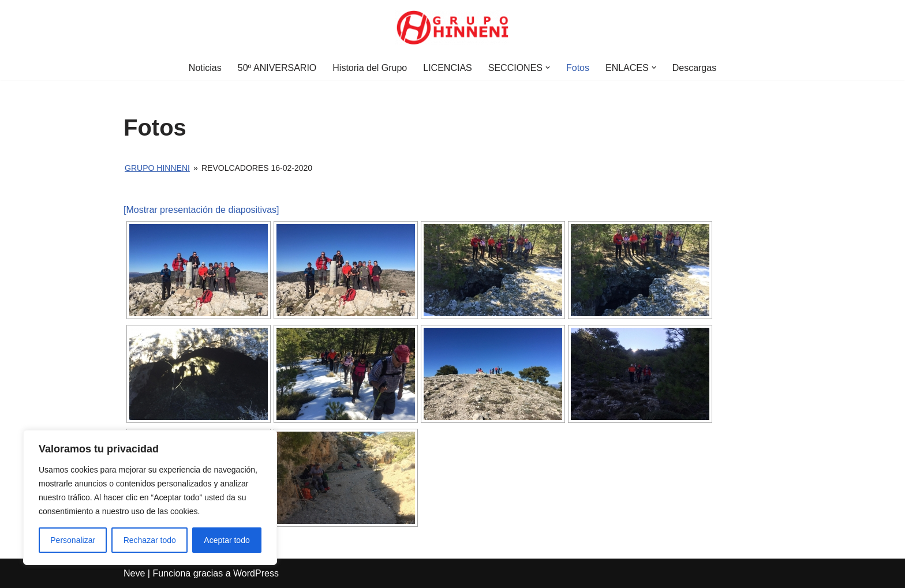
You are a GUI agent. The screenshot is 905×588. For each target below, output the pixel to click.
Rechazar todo (150, 540)
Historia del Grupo (370, 68)
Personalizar (73, 540)
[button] (548, 68)
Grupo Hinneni (157, 168)
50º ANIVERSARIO (277, 68)
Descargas (694, 68)
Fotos (578, 68)
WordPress (256, 573)
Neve (134, 573)
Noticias (205, 68)
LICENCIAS (447, 68)
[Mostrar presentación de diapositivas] (201, 210)
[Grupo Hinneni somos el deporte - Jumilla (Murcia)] (452, 28)
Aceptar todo (227, 540)
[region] (150, 497)
